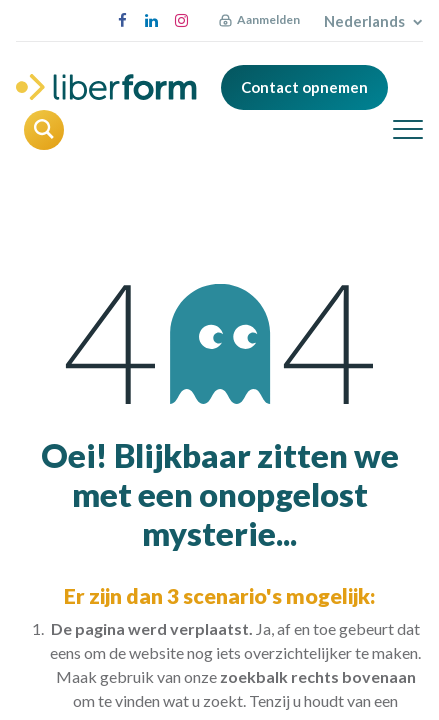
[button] (44, 130)
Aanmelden (268, 19)
